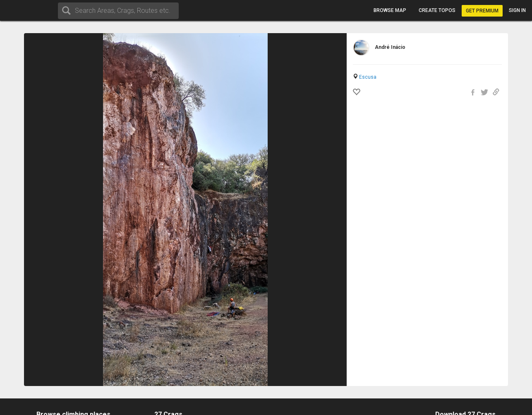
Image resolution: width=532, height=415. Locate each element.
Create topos (437, 10)
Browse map (390, 10)
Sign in (517, 10)
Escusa (368, 77)
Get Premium (482, 11)
